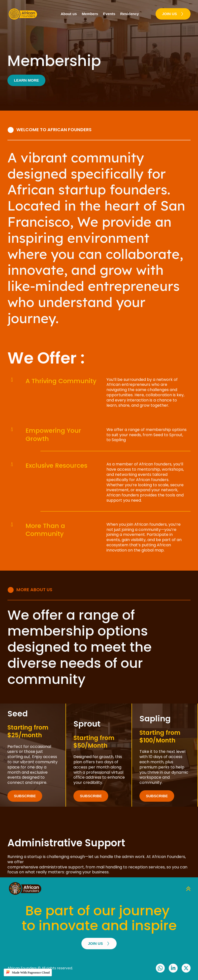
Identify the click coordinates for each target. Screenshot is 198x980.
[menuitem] (69, 14)
